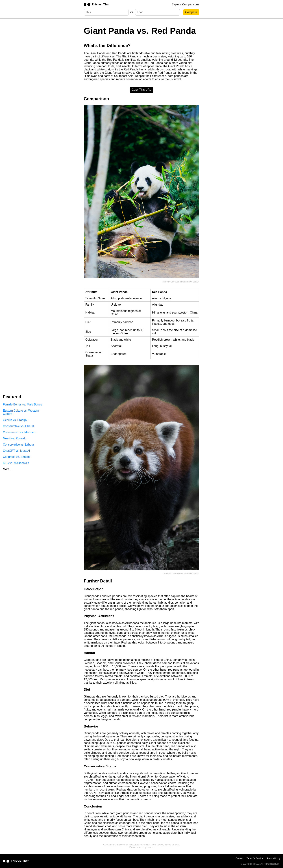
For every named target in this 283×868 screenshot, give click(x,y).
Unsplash (195, 282)
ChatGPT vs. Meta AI (16, 451)
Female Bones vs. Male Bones (22, 404)
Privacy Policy (273, 858)
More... (7, 469)
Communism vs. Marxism (19, 432)
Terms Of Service (255, 858)
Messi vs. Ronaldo (15, 438)
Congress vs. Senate (16, 457)
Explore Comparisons (185, 4)
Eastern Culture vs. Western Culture (21, 412)
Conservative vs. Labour (18, 445)
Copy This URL (141, 90)
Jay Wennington (179, 282)
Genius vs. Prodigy (15, 420)
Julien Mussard (179, 574)
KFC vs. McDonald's (16, 463)
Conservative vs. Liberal (18, 426)
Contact (239, 858)
